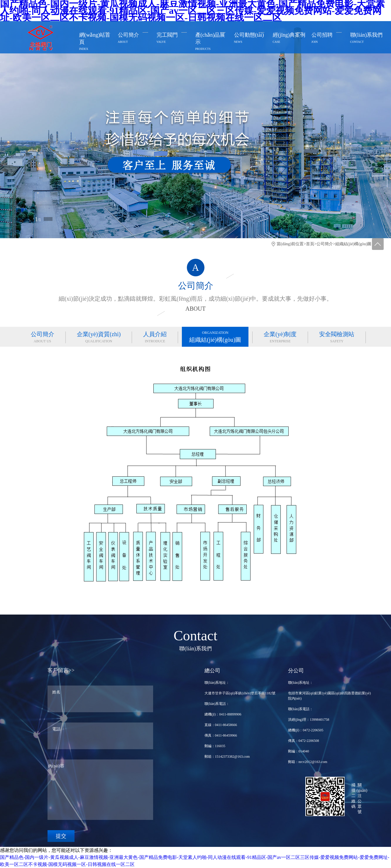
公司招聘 (328, 39)
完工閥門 (173, 39)
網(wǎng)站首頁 (96, 42)
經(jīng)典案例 (289, 39)
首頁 (310, 244)
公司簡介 (134, 39)
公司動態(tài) (251, 39)
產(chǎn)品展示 (212, 42)
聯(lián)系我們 (367, 39)
